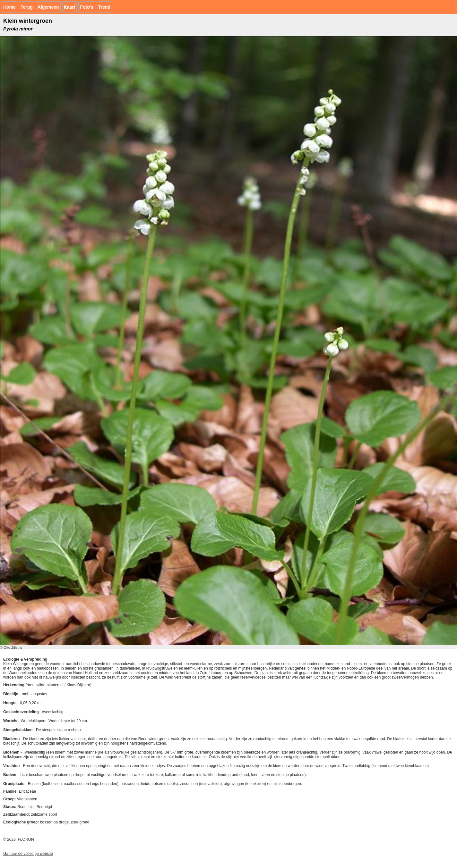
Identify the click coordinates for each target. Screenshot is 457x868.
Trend (104, 7)
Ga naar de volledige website (28, 854)
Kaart (70, 7)
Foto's (86, 7)
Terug (27, 7)
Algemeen (48, 7)
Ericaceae (27, 791)
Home (9, 7)
